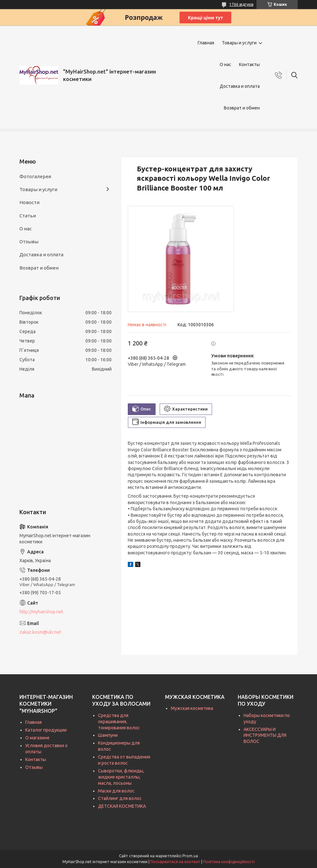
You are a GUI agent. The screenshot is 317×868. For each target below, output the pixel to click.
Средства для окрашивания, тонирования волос (119, 722)
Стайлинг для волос (120, 798)
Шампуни (108, 735)
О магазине (37, 738)
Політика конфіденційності (229, 862)
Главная (206, 43)
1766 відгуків (241, 4)
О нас (225, 64)
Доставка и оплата (240, 86)
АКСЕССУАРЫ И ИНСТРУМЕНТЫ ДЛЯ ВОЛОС (265, 735)
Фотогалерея (35, 176)
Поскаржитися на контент (175, 862)
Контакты (249, 64)
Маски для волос (116, 791)
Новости (29, 202)
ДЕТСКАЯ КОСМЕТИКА (122, 806)
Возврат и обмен (242, 108)
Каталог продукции (46, 730)
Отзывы (29, 242)
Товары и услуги (239, 43)
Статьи (28, 216)
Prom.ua (190, 856)
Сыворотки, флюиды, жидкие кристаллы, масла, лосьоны (121, 777)
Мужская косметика (192, 708)
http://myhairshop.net (41, 612)
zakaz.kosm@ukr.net (40, 632)
